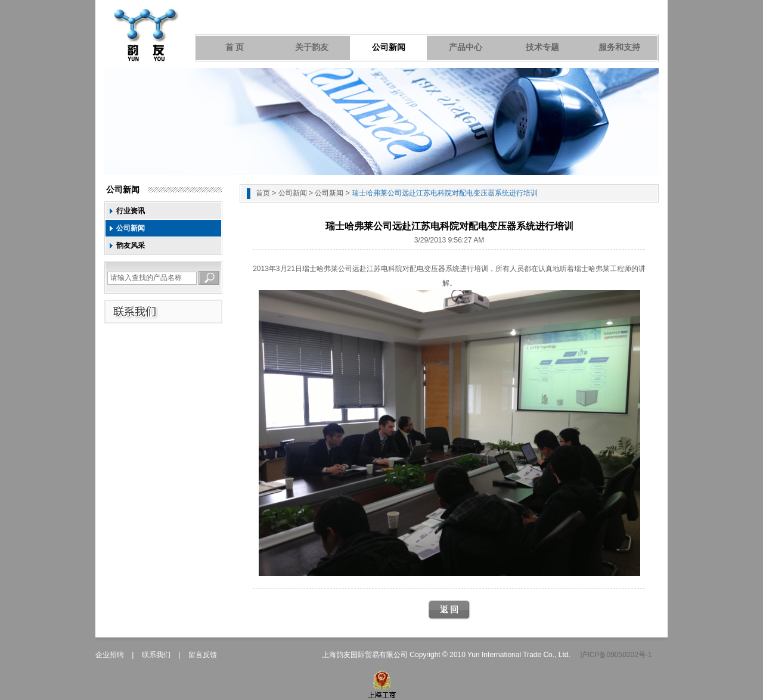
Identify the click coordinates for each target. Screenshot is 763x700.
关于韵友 (312, 47)
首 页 (235, 47)
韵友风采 (131, 245)
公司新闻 (389, 47)
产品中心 (466, 47)
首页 (263, 193)
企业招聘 (110, 655)
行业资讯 (131, 211)
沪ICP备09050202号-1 (616, 655)
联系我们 (156, 655)
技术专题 (542, 47)
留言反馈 (203, 655)
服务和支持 (619, 47)
